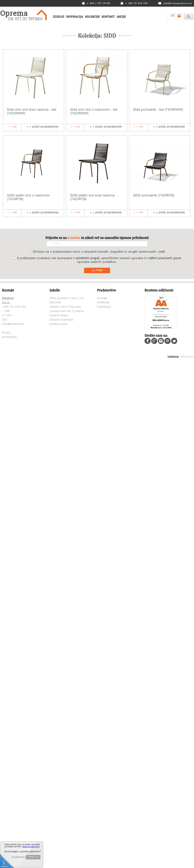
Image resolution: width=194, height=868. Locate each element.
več (162, 252)
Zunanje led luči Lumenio (67, 311)
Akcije (121, 17)
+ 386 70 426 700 (134, 3)
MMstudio (187, 357)
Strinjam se (33, 857)
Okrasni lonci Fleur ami (65, 307)
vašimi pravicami (160, 258)
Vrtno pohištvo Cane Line (67, 298)
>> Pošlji (97, 270)
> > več (12, 127)
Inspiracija (75, 17)
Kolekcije (92, 17)
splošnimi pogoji (88, 258)
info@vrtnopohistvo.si (175, 3)
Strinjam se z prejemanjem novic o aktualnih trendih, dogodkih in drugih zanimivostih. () (99, 252)
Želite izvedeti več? (31, 847)
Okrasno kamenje (61, 320)
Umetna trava (58, 324)
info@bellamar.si (13, 324)
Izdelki (58, 17)
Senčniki (55, 303)
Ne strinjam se (18, 857)
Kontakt (108, 17)
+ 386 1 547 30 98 (96, 3)
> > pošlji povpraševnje (43, 127)
